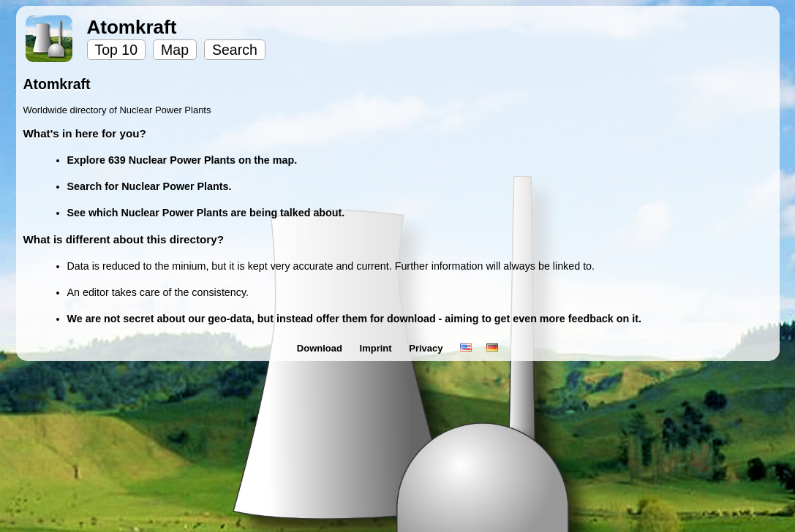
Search (235, 50)
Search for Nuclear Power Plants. (150, 186)
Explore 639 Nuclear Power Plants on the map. (182, 160)
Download (321, 348)
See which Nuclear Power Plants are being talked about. (206, 213)
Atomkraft (132, 27)
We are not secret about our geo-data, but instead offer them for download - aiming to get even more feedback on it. (354, 319)
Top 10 (117, 50)
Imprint (377, 348)
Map (175, 50)
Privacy (427, 348)
